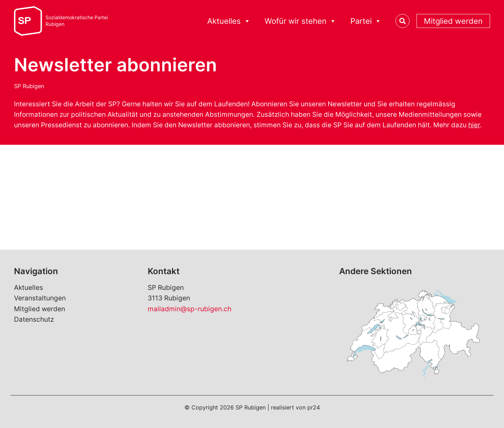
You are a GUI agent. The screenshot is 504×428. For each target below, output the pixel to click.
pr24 (314, 407)
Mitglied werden (453, 21)
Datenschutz (34, 319)
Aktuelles (29, 288)
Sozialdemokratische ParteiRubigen (77, 21)
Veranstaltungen (40, 298)
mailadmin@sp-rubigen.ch (190, 309)
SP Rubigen (29, 86)
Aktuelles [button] (229, 21)
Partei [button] (366, 21)
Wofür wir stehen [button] (300, 21)
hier (474, 125)
